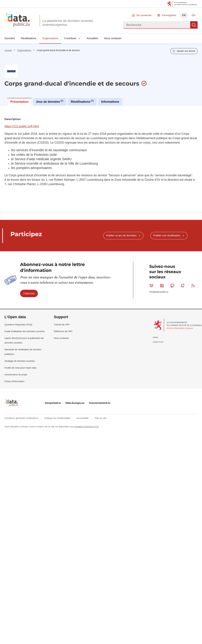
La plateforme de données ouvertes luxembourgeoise (68, 23)
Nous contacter (113, 38)
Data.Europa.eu (75, 403)
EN (193, 15)
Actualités (93, 38)
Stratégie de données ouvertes (20, 361)
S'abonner (29, 293)
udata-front (158, 342)
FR (184, 15)
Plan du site (100, 418)
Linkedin (163, 286)
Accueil (8, 50)
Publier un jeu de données (121, 235)
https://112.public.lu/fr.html (22, 126)
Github (183, 286)
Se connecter (144, 15)
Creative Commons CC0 (87, 427)
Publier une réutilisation (167, 235)
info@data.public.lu (159, 292)
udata (155, 337)
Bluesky (152, 286)
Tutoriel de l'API (62, 325)
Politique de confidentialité (58, 418)
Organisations (50, 38)
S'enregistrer (169, 15)
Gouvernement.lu (100, 403)
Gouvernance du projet (16, 375)
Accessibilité (83, 418)
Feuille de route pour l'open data (20, 368)
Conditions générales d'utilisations (22, 418)
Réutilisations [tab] (82, 101)
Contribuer (70, 38)
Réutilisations (29, 38)
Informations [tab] (110, 102)
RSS (194, 286)
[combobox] (157, 25)
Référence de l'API (63, 331)
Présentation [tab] (20, 102)
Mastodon (173, 286)
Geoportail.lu (53, 403)
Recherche (194, 25)
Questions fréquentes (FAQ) (18, 325)
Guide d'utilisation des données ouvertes (24, 331)
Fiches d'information (14, 381)
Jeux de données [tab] (50, 101)
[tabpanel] (101, 159)
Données (10, 38)
